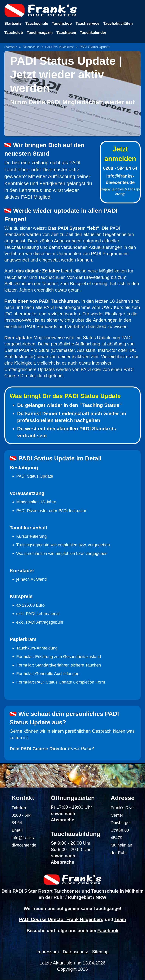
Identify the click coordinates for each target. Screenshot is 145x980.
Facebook (108, 931)
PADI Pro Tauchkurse (60, 47)
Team (120, 919)
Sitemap (100, 952)
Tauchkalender (93, 33)
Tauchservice (87, 23)
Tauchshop (62, 23)
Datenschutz (75, 952)
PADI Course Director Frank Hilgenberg (61, 919)
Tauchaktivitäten (118, 23)
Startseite (13, 23)
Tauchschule (37, 23)
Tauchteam (66, 33)
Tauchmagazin (40, 33)
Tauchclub (14, 33)
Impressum (48, 952)
